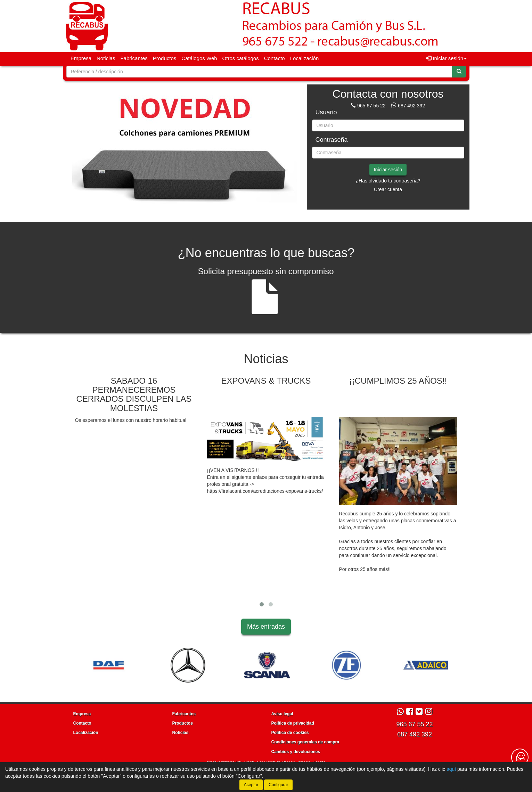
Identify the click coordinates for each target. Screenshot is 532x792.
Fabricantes (134, 58)
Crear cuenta (388, 189)
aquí (451, 769)
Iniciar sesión (388, 170)
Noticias (106, 58)
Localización (305, 58)
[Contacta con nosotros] (520, 757)
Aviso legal (282, 714)
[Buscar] (459, 72)
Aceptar (251, 785)
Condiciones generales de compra (305, 742)
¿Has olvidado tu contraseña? (388, 181)
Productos (165, 58)
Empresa (81, 58)
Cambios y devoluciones (296, 752)
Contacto (275, 58)
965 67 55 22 (371, 106)
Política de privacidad (293, 723)
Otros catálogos (241, 58)
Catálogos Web (199, 58)
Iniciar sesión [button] (446, 58)
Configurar (278, 785)
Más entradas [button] (266, 627)
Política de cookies (290, 733)
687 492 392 (411, 106)
